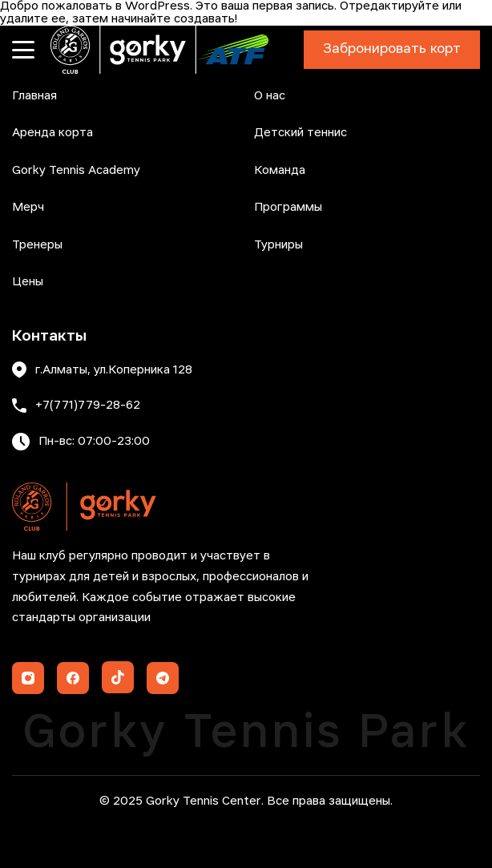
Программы (288, 208)
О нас (270, 96)
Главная (34, 96)
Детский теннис (300, 133)
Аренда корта (52, 133)
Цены (28, 282)
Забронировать (392, 50)
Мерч (28, 208)
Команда (280, 171)
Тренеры (37, 245)
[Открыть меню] (23, 50)
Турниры (278, 245)
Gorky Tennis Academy (76, 171)
